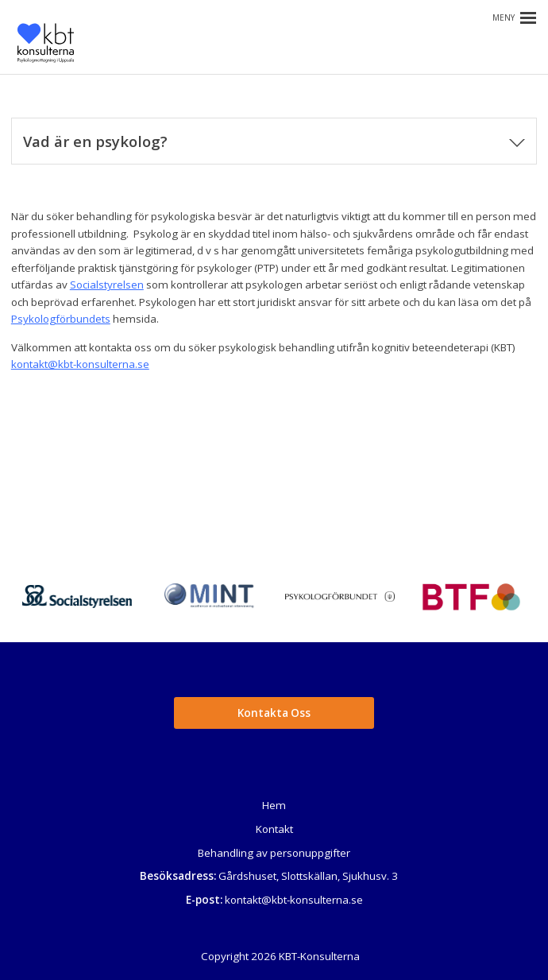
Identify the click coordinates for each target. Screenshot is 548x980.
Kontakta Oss (274, 713)
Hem (274, 805)
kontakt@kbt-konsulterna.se (80, 364)
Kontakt (274, 829)
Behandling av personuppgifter (274, 853)
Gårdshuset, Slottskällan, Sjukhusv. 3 (308, 876)
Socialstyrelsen (107, 285)
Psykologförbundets (61, 319)
